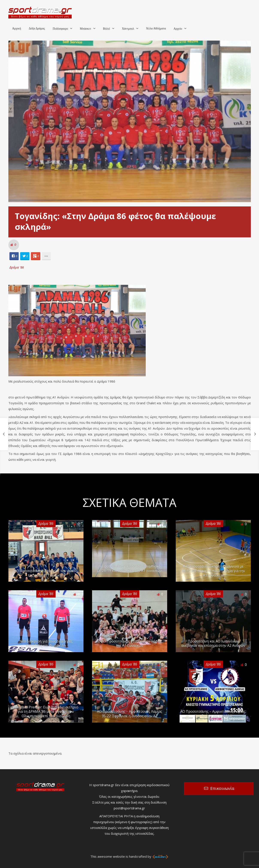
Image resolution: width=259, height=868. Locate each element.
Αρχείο (178, 29)
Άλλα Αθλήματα (156, 28)
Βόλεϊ (107, 29)
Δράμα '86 (17, 267)
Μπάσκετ (86, 29)
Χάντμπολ (128, 29)
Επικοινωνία (222, 788)
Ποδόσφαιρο (60, 29)
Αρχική (17, 28)
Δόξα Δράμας (37, 28)
